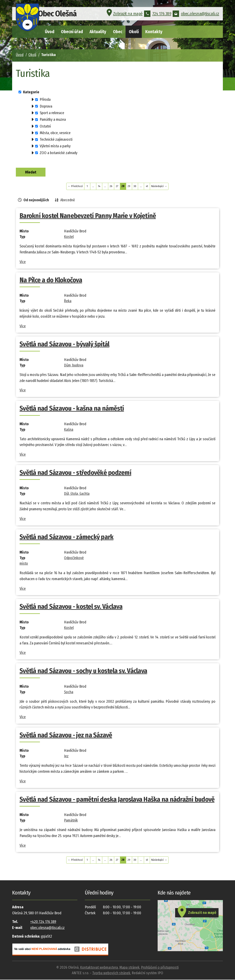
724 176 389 (158, 15)
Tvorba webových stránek (111, 973)
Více (23, 262)
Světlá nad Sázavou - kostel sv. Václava (71, 607)
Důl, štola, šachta (77, 494)
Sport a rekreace (52, 113)
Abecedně (68, 200)
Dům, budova (74, 366)
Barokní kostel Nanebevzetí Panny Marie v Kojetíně (88, 216)
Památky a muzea (53, 119)
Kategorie (31, 92)
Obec (118, 32)
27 (117, 187)
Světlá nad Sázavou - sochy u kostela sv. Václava (83, 671)
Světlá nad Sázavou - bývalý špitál (65, 344)
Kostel (69, 237)
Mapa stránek (129, 968)
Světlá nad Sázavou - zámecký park (66, 537)
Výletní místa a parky (55, 146)
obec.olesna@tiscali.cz (196, 15)
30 (135, 187)
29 (129, 187)
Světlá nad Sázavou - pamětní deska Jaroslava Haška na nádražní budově (117, 800)
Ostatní (45, 126)
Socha (69, 692)
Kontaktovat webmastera (99, 968)
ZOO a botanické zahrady (59, 153)
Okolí (134, 32)
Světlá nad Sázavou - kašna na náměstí (72, 409)
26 (111, 187)
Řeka (68, 301)
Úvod (50, 32)
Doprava (46, 106)
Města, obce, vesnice (55, 133)
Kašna (69, 430)
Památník (71, 821)
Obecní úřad (72, 32)
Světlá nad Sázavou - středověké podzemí (75, 473)
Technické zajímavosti (56, 139)
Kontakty (154, 32)
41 (147, 187)
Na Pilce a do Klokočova (51, 280)
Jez (66, 756)
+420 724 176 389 (43, 922)
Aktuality (98, 32)
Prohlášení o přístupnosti (160, 968)
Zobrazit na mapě (124, 15)
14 (99, 187)
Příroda (45, 100)
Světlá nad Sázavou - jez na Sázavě (66, 735)
